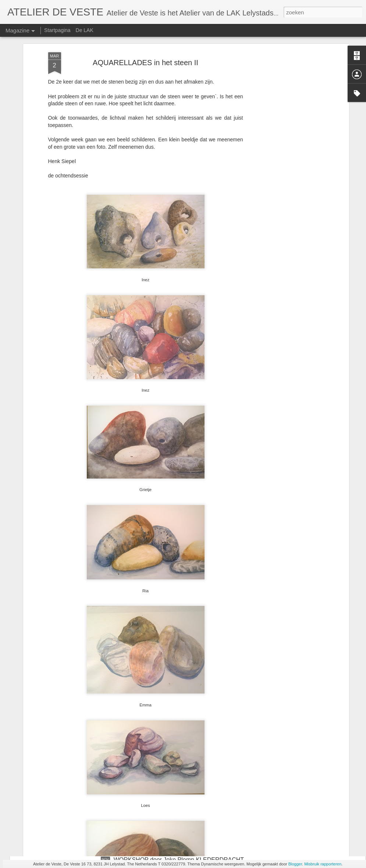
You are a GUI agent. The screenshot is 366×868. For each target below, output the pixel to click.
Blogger (295, 864)
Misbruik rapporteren (323, 864)
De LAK (85, 30)
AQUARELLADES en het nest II (155, 776)
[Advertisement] (284, 126)
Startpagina (57, 30)
